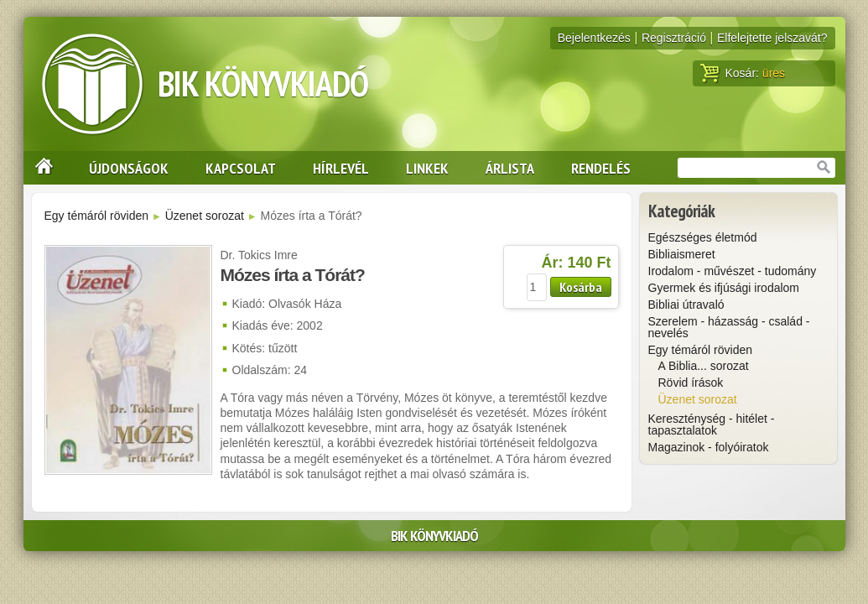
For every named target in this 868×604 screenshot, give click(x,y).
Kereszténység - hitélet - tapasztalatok (712, 424)
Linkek (427, 168)
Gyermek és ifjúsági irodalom (724, 288)
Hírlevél (341, 168)
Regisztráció (674, 38)
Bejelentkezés (594, 38)
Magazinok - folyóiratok (709, 447)
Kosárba (581, 287)
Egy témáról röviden (97, 216)
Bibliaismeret (682, 254)
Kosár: (743, 73)
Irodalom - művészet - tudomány (733, 271)
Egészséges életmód (703, 237)
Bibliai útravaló (686, 305)
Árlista (510, 168)
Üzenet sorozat (205, 216)
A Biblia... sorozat (704, 366)
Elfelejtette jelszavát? (772, 38)
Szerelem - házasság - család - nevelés (729, 327)
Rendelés (601, 168)
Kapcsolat (241, 168)
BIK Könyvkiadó (263, 83)
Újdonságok (129, 168)
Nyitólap (39, 168)
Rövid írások (691, 383)
